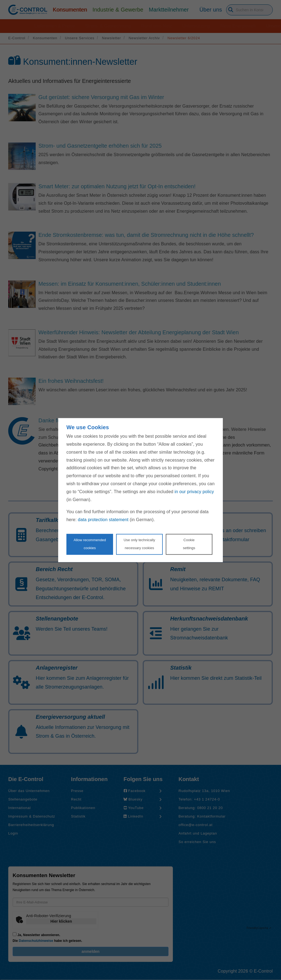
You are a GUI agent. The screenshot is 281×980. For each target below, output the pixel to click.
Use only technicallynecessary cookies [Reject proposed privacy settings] (139, 544)
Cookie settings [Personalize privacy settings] (189, 544)
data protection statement (103, 520)
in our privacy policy (194, 492)
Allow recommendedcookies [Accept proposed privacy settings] (90, 544)
